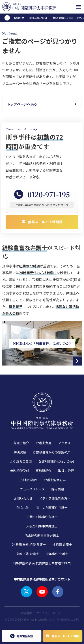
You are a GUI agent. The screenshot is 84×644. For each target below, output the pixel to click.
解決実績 (20, 452)
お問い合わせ (23, 498)
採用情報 (58, 489)
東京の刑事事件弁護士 (52, 508)
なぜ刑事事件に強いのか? (56, 461)
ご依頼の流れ (28, 480)
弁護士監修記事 (55, 480)
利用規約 (26, 613)
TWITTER (26, 592)
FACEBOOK (58, 592)
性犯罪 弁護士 (62, 545)
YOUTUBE (42, 592)
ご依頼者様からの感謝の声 (52, 452)
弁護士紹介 (21, 443)
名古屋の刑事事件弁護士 (42, 535)
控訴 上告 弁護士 (27, 554)
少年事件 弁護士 (57, 554)
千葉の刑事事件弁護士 (42, 517)
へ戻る (22, 104)
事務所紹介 (44, 471)
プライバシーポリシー (50, 613)
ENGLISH (23, 508)
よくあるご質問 (21, 461)
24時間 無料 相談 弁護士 (29, 545)
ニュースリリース (32, 489)
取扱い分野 (66, 471)
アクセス (64, 443)
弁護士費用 (44, 443)
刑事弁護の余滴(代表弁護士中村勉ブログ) (42, 563)
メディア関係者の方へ (55, 498)
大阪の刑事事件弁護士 (42, 526)
